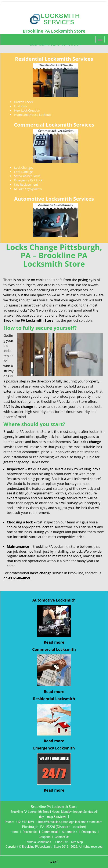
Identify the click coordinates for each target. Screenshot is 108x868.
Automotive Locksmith (54, 600)
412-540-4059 (25, 822)
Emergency (89, 832)
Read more (54, 642)
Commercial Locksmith (54, 649)
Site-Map (77, 842)
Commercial (50, 832)
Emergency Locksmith (54, 748)
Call (54, 862)
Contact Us (62, 837)
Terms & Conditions (38, 842)
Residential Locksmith (54, 699)
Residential (30, 832)
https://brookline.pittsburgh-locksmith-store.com (70, 822)
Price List (61, 842)
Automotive (69, 832)
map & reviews (57, 817)
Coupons (45, 837)
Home (14, 832)
